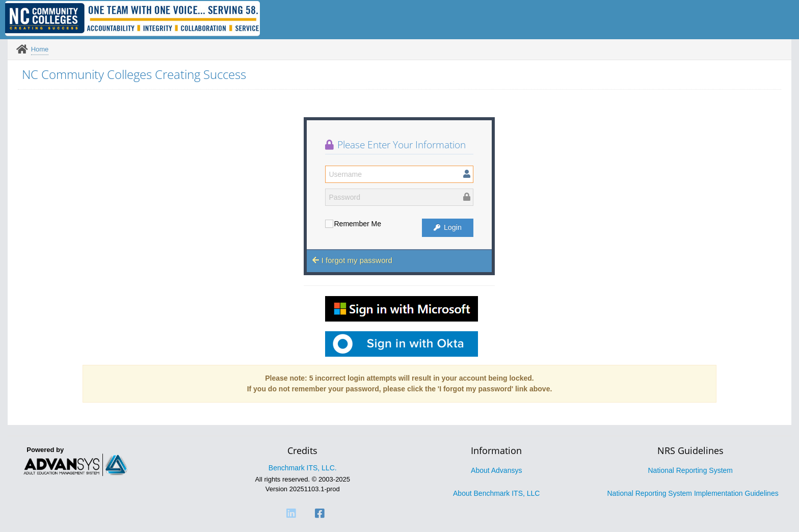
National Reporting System (690, 470)
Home (40, 49)
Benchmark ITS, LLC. (303, 468)
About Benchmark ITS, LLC (496, 493)
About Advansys (496, 470)
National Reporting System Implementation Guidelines (693, 493)
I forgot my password (352, 260)
